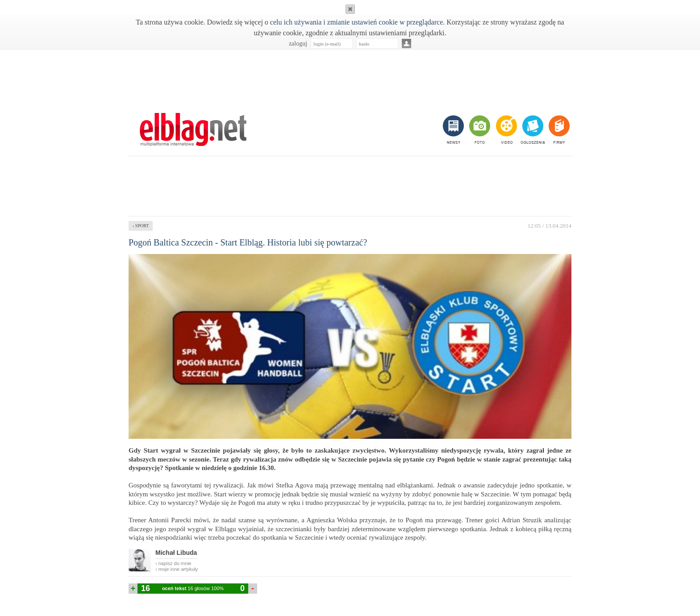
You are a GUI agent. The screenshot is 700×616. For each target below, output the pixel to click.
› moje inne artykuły (177, 569)
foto (479, 129)
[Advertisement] (350, 76)
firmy (558, 129)
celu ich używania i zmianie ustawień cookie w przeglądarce (356, 22)
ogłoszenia (532, 129)
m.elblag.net (193, 129)
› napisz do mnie (173, 563)
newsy (454, 129)
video (506, 129)
